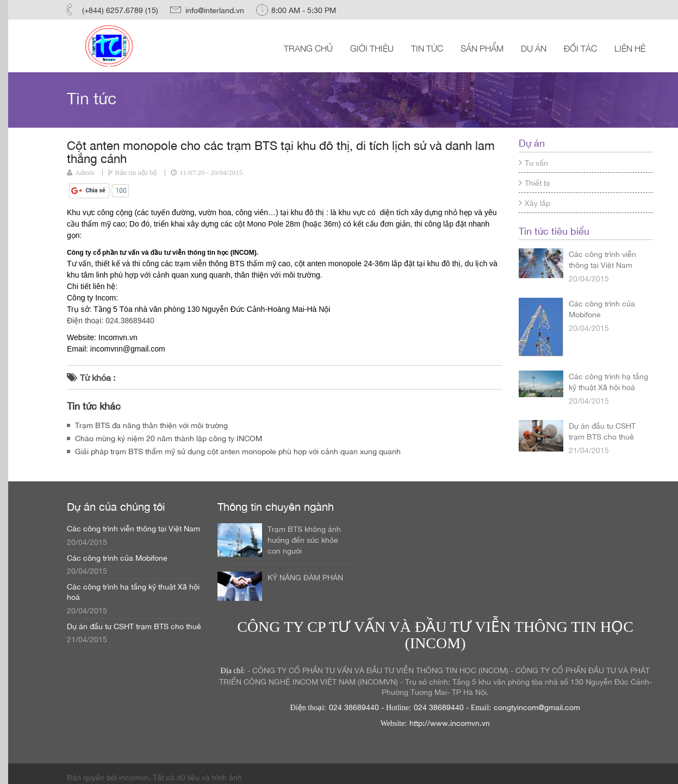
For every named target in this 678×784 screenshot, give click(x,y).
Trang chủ (308, 48)
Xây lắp (534, 203)
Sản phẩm (482, 48)
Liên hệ (630, 48)
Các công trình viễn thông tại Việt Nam (602, 259)
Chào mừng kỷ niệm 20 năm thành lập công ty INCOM (169, 438)
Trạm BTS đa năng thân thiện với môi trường (151, 425)
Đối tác (580, 48)
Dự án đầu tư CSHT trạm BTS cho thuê (602, 431)
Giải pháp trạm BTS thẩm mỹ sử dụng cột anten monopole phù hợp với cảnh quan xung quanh (238, 451)
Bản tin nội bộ (136, 173)
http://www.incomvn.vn (450, 723)
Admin (85, 173)
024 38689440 (354, 707)
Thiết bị (534, 183)
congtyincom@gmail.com (537, 707)
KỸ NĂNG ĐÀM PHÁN (305, 577)
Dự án (534, 48)
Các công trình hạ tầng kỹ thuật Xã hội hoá (608, 381)
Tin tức (427, 48)
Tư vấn (533, 162)
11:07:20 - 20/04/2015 (211, 173)
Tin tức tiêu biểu (554, 230)
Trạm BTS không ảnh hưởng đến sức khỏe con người (304, 540)
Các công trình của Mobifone (602, 309)
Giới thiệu (372, 48)
